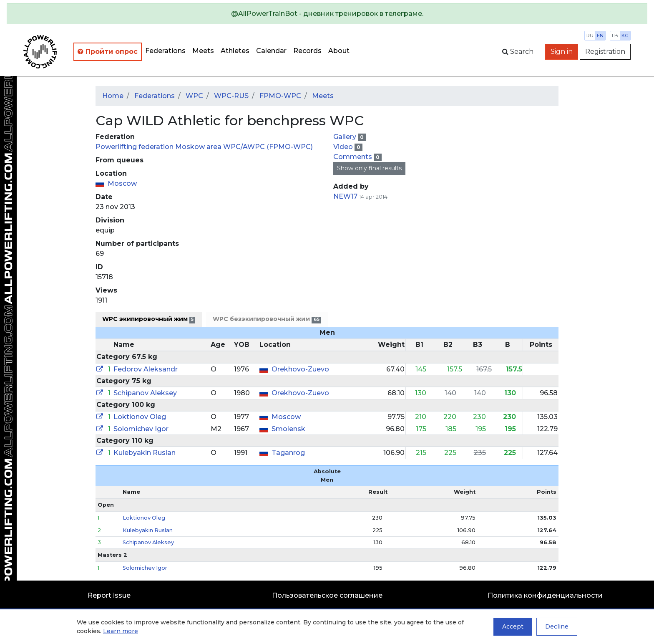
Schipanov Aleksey (145, 393)
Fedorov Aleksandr (146, 369)
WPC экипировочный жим (149, 319)
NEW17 (345, 196)
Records (307, 51)
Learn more (121, 631)
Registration (605, 52)
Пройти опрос (108, 52)
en (600, 35)
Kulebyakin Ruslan (145, 453)
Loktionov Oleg (140, 417)
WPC (194, 96)
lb (615, 35)
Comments (353, 157)
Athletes (235, 51)
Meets (203, 51)
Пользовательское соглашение (327, 595)
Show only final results (369, 168)
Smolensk (288, 429)
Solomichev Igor (141, 429)
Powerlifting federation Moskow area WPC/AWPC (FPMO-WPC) (204, 147)
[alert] (327, 14)
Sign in (562, 52)
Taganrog (288, 453)
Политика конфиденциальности (545, 595)
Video (344, 147)
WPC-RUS (231, 96)
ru (590, 35)
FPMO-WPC (280, 96)
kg (625, 35)
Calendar (271, 51)
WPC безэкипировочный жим (267, 319)
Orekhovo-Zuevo (300, 369)
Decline (557, 626)
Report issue (109, 595)
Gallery (346, 137)
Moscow (122, 183)
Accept (513, 626)
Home (113, 96)
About (339, 51)
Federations (165, 51)
